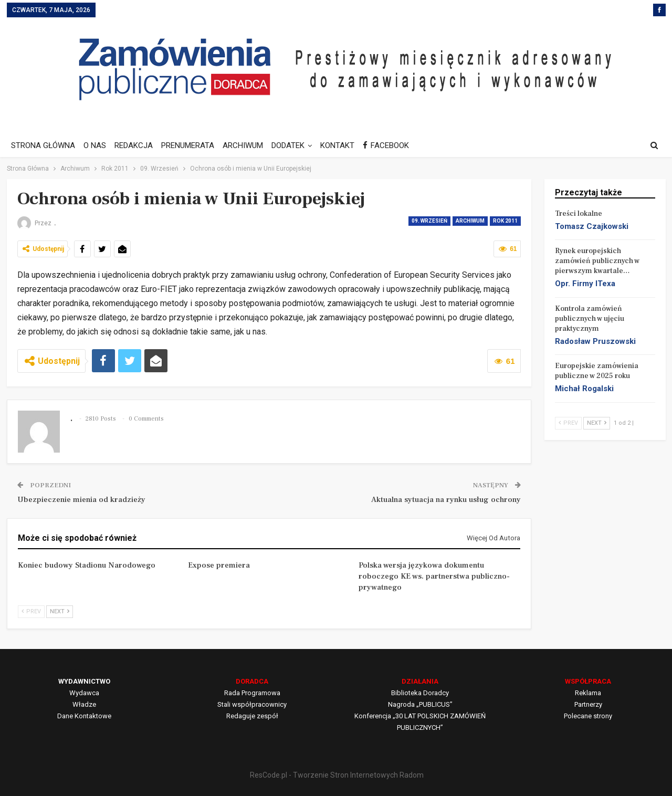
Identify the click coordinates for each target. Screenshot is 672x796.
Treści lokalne (579, 214)
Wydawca (84, 693)
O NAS (96, 145)
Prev (31, 611)
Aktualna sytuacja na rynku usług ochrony (446, 500)
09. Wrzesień (429, 221)
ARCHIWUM (249, 145)
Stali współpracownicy (252, 704)
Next (60, 611)
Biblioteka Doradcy (420, 693)
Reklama (588, 693)
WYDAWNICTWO (84, 681)
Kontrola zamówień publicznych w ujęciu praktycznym (590, 319)
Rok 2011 (505, 221)
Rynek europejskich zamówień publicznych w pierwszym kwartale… (597, 261)
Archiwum (470, 221)
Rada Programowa (252, 693)
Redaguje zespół (252, 716)
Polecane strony (588, 716)
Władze (84, 704)
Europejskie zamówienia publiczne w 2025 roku (597, 371)
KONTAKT (347, 145)
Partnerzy (588, 704)
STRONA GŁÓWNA (43, 145)
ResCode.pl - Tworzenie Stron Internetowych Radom (337, 775)
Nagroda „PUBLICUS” (420, 704)
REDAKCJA (137, 145)
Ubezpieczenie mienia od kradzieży (81, 500)
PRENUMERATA (192, 145)
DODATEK (296, 145)
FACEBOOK (397, 145)
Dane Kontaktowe (84, 716)
